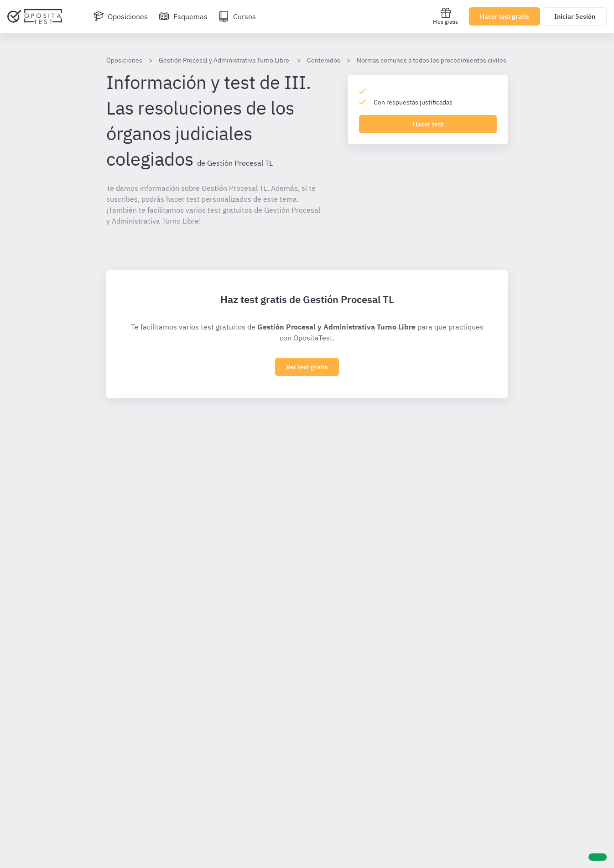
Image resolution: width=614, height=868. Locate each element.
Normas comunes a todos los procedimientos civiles (432, 60)
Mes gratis (445, 16)
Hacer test (428, 124)
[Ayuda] (598, 857)
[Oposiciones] (120, 16)
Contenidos (324, 60)
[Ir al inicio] (35, 16)
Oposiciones (124, 60)
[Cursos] (237, 16)
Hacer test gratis (505, 16)
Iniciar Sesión (575, 16)
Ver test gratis (307, 367)
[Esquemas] (183, 16)
